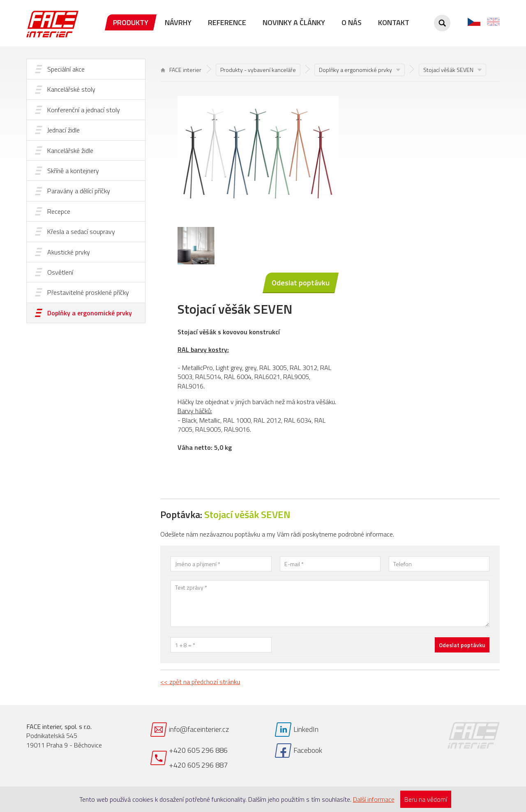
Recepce (59, 211)
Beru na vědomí (426, 799)
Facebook (308, 750)
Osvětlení (60, 272)
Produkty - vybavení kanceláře (258, 70)
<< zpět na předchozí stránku (200, 682)
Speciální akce (66, 69)
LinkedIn (306, 729)
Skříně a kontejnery (73, 171)
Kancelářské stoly (71, 89)
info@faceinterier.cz (199, 729)
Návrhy (178, 22)
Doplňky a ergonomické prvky (90, 313)
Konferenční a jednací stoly (84, 110)
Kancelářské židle (70, 150)
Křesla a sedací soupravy (81, 231)
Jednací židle (63, 130)
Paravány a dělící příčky (79, 191)
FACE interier (181, 70)
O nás (352, 22)
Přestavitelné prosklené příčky (88, 292)
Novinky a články (294, 22)
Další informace (374, 799)
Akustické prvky (69, 252)
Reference (227, 22)
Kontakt (394, 22)
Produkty (131, 22)
